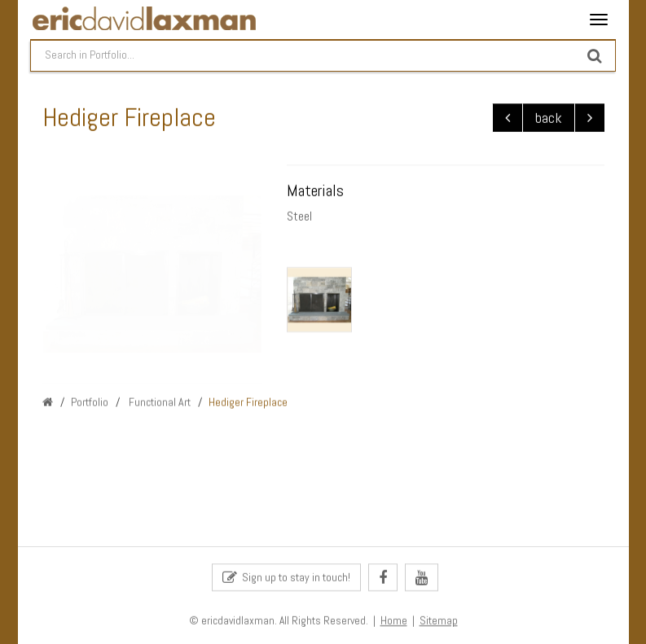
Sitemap (439, 622)
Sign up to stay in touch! (286, 578)
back (549, 118)
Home (394, 622)
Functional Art (158, 402)
